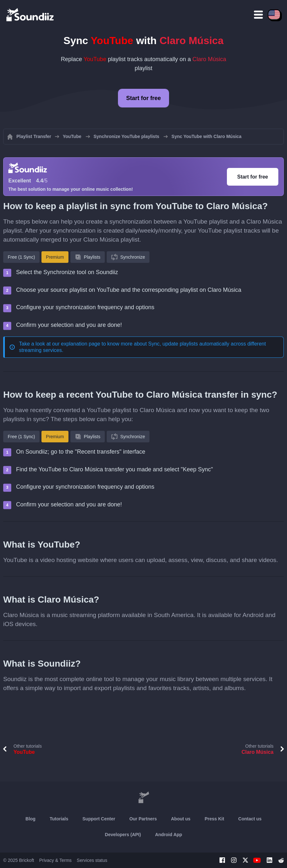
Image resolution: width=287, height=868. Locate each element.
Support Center (99, 819)
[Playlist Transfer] (31, 14)
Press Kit (215, 819)
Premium (55, 257)
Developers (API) (123, 835)
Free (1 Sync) (21, 257)
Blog (30, 819)
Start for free (143, 98)
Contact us (250, 819)
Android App (168, 835)
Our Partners (143, 819)
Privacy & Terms (55, 860)
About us (181, 819)
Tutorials (59, 819)
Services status (92, 860)
